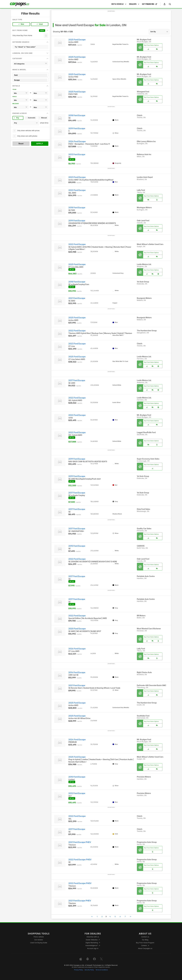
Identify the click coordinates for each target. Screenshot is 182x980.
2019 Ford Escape (77, 128)
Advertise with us (93, 937)
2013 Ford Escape (77, 155)
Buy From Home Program (145, 943)
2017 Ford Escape (77, 380)
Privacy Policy (79, 970)
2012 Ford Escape (77, 793)
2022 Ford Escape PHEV (80, 860)
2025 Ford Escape (77, 40)
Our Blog (145, 940)
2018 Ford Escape (77, 115)
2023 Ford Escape (77, 177)
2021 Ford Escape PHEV (80, 842)
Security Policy (89, 970)
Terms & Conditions (102, 970)
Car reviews (39, 940)
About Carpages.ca (145, 948)
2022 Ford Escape (77, 190)
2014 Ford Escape (77, 672)
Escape (30, 80)
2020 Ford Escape (77, 629)
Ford (30, 75)
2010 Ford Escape (77, 777)
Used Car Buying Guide (39, 943)
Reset (21, 144)
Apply (40, 144)
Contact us (145, 937)
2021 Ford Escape (77, 298)
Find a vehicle (39, 937)
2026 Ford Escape (77, 649)
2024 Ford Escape (77, 141)
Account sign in (93, 948)
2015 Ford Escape (77, 546)
